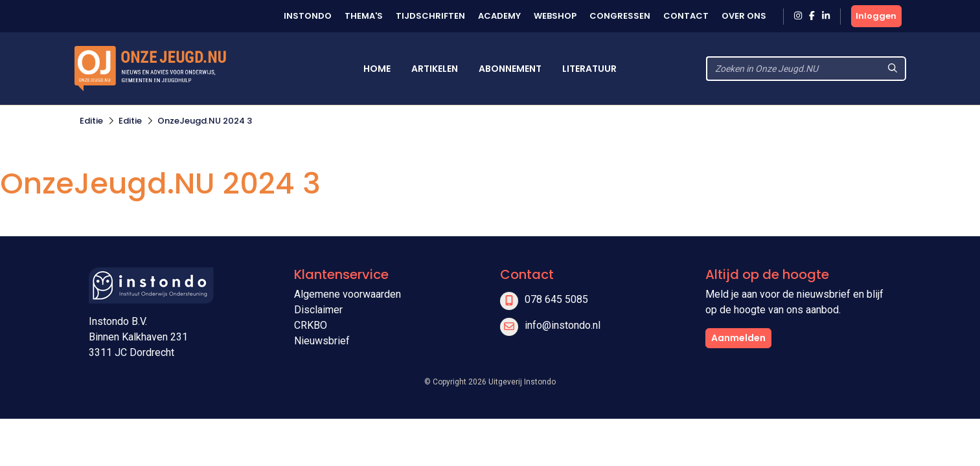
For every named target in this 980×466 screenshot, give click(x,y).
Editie (91, 121)
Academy (499, 16)
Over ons (744, 16)
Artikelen (435, 69)
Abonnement (510, 69)
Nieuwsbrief (322, 341)
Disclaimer (318, 310)
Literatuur (589, 69)
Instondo (308, 16)
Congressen (620, 16)
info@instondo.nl (563, 325)
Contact (686, 16)
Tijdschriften (430, 16)
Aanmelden (738, 338)
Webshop (555, 16)
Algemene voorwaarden (348, 294)
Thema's (364, 16)
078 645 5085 (556, 299)
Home (377, 69)
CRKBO (311, 325)
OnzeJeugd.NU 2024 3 (205, 121)
